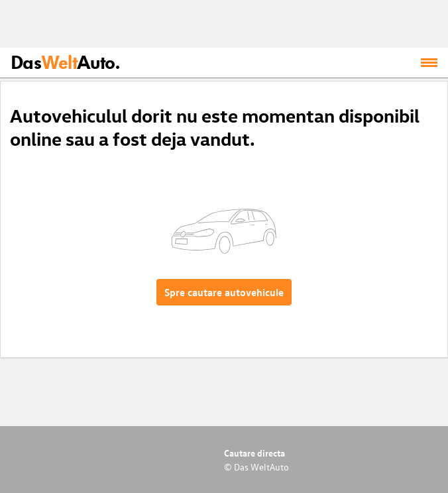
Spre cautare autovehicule (224, 292)
